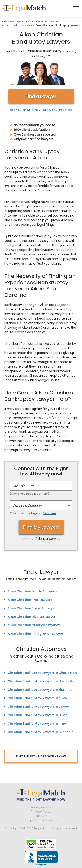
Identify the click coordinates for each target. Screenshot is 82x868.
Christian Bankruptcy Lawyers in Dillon (38, 715)
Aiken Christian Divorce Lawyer (32, 617)
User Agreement (41, 807)
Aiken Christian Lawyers (17, 25)
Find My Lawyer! (41, 527)
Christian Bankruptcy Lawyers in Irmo (37, 724)
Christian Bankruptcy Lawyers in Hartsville (41, 681)
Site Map (41, 816)
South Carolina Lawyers (43, 22)
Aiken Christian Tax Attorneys (31, 608)
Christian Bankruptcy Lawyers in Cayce (38, 707)
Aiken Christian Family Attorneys (33, 591)
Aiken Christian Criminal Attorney (34, 625)
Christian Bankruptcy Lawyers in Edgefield (41, 732)
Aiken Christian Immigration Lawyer (35, 634)
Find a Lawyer (41, 96)
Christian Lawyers (13, 22)
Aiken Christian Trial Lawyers (30, 600)
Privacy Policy (41, 812)
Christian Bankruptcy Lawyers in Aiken (37, 698)
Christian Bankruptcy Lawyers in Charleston (42, 673)
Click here (49, 513)
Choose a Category (27, 505)
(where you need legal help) (30, 494)
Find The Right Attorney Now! (41, 756)
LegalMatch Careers (41, 820)
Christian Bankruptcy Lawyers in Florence (40, 690)
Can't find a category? (33, 513)
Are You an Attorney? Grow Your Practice (41, 110)
